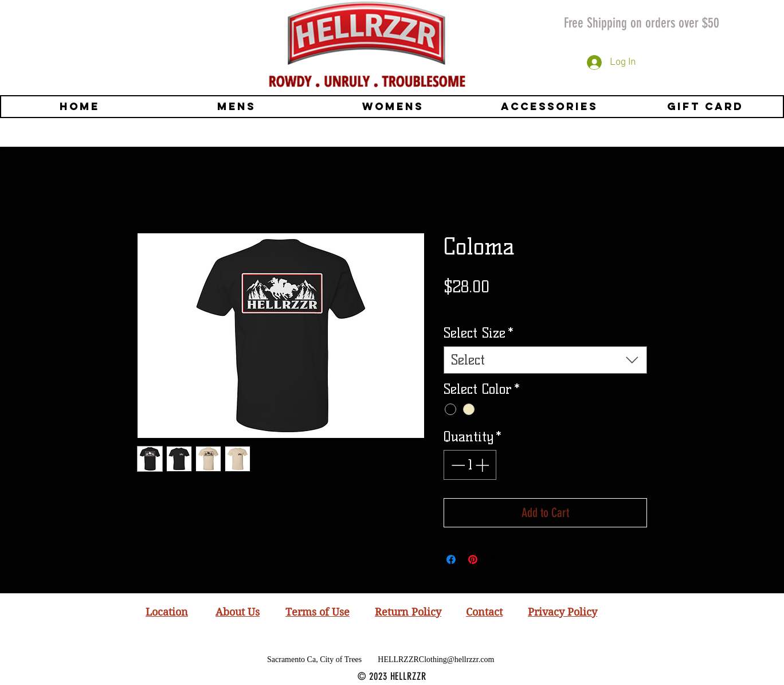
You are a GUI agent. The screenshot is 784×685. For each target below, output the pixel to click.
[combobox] (545, 360)
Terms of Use (317, 612)
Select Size (479, 333)
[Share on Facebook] (451, 559)
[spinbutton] (470, 465)
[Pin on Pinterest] (473, 559)
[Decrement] (457, 465)
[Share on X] (495, 559)
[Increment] (483, 465)
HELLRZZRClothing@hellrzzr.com (436, 659)
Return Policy (408, 612)
